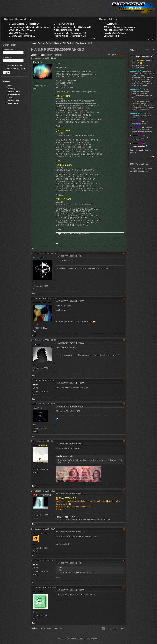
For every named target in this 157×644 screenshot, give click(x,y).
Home (33, 43)
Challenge (11, 89)
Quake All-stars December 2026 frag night (72, 27)
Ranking (49, 43)
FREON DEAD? (111, 24)
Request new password (15, 69)
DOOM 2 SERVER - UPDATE (22, 30)
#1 (124, 253)
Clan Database (13, 92)
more (94, 39)
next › (116, 629)
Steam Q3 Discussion (18, 33)
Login (33, 55)
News (9, 86)
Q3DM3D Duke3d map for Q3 (22, 36)
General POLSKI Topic (64, 24)
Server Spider (13, 101)
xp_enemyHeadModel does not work (70, 33)
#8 (124, 529)
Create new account (13, 66)
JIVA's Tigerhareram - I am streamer (120, 27)
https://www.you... (143, 56)
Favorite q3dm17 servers (115, 33)
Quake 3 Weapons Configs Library (24, 24)
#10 (124, 587)
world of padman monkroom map (118, 30)
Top (33, 248)
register (42, 55)
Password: (8, 57)
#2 (124, 298)
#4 (124, 380)
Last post (122, 55)
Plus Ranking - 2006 (83, 43)
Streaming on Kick (112, 36)
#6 (124, 441)
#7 (124, 491)
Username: (8, 50)
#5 (124, 404)
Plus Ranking (68, 43)
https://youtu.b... (138, 146)
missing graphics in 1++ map (66, 30)
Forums (10, 98)
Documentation (13, 95)
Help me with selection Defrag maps (70, 36)
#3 (124, 340)
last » (123, 629)
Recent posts (13, 104)
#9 (124, 560)
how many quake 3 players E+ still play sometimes (31, 27)
